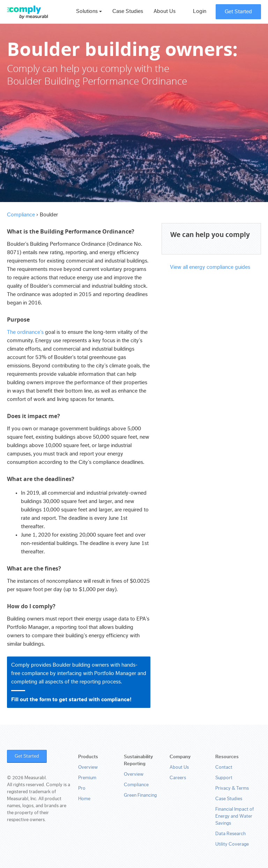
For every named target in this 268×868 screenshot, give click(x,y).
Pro (82, 788)
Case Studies (128, 11)
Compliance (21, 215)
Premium (87, 778)
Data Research (230, 834)
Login (200, 11)
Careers (178, 778)
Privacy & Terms (232, 788)
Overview (88, 767)
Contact (224, 767)
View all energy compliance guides (210, 267)
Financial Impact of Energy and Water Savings (234, 816)
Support (224, 778)
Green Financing (140, 795)
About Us (165, 11)
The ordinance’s (25, 332)
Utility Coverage (232, 844)
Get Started (238, 12)
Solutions (89, 11)
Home (84, 799)
